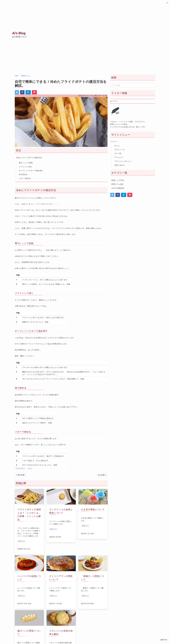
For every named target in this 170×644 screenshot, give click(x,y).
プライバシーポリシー (123, 161)
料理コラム (26, 76)
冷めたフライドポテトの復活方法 (29, 158)
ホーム (117, 146)
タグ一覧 (118, 153)
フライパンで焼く (26, 167)
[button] (167, 3)
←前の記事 (20, 475)
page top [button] (164, 640)
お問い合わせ (119, 165)
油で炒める (23, 174)
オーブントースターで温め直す (31, 171)
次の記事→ (102, 475)
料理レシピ (118, 180)
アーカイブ (119, 157)
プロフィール (119, 150)
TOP (16, 76)
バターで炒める (25, 178)
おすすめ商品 (118, 188)
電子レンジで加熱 (26, 163)
